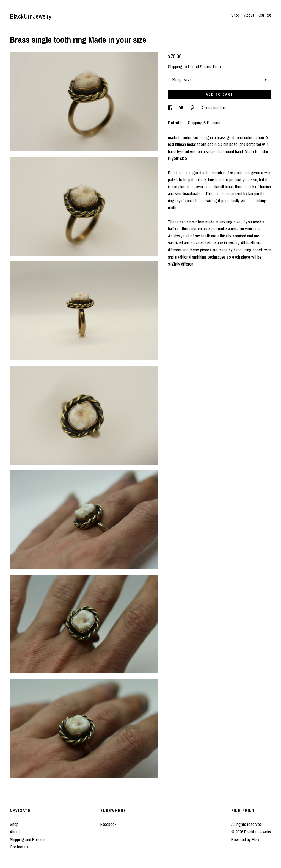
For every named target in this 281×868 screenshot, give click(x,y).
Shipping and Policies (28, 839)
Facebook (108, 824)
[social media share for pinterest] (193, 108)
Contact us (19, 847)
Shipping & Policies (204, 123)
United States (200, 67)
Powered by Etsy (245, 839)
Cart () (265, 15)
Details (175, 123)
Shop (235, 15)
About (249, 15)
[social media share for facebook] (171, 108)
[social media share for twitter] (182, 108)
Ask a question (213, 108)
